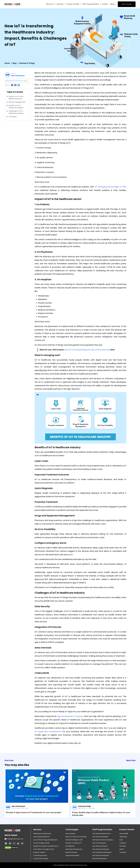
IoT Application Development (48, 732)
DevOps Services (71, 852)
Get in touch (11, 835)
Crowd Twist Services (41, 858)
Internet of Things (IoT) (74, 843)
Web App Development (42, 837)
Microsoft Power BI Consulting (76, 837)
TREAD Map (123, 837)
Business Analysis (39, 852)
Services (60, 4)
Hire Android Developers (101, 849)
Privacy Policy (74, 865)
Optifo (122, 849)
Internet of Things (27, 63)
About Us (50, 4)
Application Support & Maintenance (46, 846)
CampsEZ (123, 852)
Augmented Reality (72, 855)
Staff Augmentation (91, 4)
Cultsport (123, 843)
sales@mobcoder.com (15, 839)
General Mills (124, 834)
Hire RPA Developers (99, 858)
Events (105, 4)
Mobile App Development (42, 834)
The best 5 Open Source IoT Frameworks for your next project (33, 813)
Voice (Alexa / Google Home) (44, 849)
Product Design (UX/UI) (41, 843)
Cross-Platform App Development (45, 840)
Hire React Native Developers (103, 840)
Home (7, 63)
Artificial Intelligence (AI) (74, 840)
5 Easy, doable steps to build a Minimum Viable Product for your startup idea (101, 814)
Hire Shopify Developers (101, 855)
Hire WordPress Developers (102, 852)
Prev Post (9, 760)
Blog (112, 4)
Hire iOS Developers (99, 843)
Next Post (131, 760)
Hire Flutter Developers (100, 837)
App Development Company (70, 716)
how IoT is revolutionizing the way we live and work (87, 350)
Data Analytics (71, 834)
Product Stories (73, 4)
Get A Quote (127, 4)
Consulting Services (40, 855)
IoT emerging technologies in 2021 (110, 187)
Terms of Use (83, 865)
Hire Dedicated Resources (102, 834)
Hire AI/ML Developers (100, 846)
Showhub (123, 846)
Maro (121, 840)
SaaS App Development (74, 849)
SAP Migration (70, 846)
